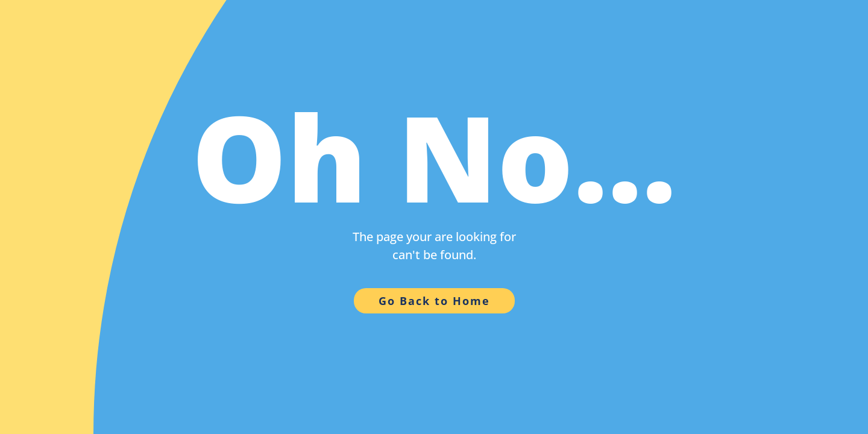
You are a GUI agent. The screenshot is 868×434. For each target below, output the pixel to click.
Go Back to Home (434, 301)
